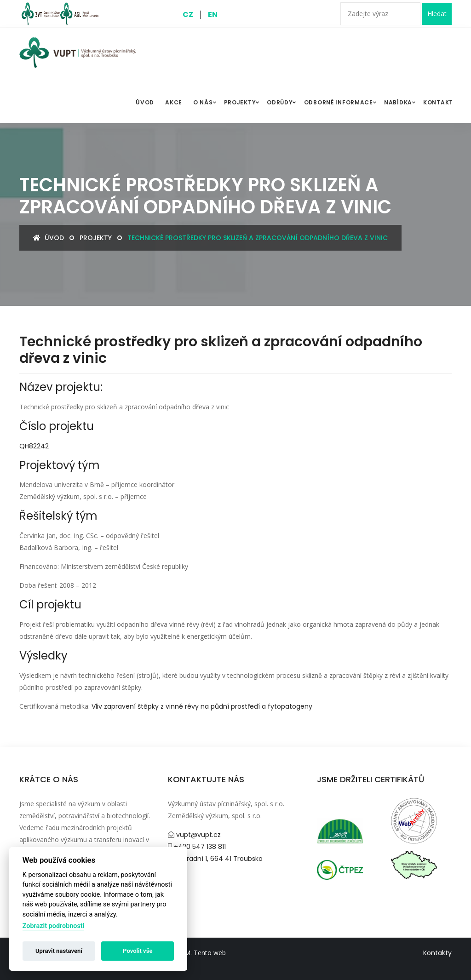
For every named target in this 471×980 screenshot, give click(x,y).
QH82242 (34, 446)
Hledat (437, 14)
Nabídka (398, 102)
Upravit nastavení (59, 951)
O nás (203, 102)
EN (213, 14)
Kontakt (438, 102)
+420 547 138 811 (199, 847)
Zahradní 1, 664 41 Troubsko (218, 859)
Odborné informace (339, 102)
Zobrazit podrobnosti (54, 926)
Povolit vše (138, 951)
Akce (174, 102)
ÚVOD (145, 102)
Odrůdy (282, 103)
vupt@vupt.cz (198, 835)
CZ (188, 14)
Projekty (243, 103)
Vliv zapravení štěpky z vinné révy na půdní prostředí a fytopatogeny (202, 706)
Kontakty (437, 953)
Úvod (49, 238)
